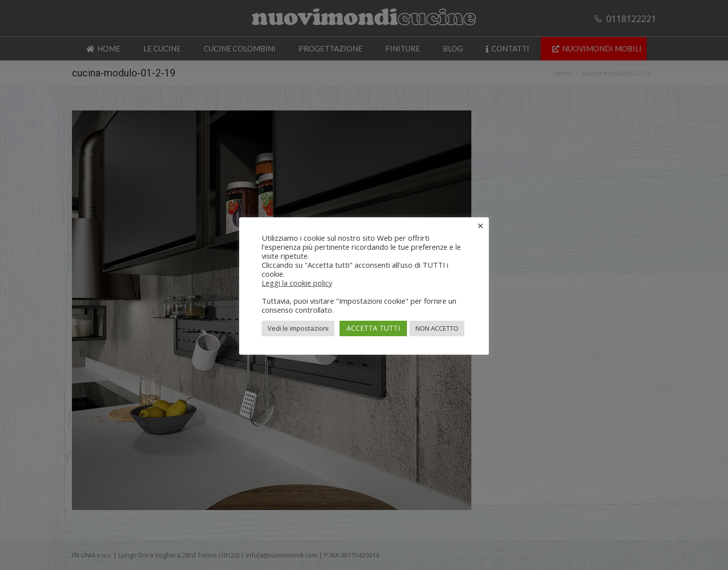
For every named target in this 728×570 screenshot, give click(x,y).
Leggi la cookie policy (297, 283)
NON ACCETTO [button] (437, 328)
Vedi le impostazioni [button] (298, 328)
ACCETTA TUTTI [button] (373, 328)
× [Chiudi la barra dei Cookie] (481, 225)
